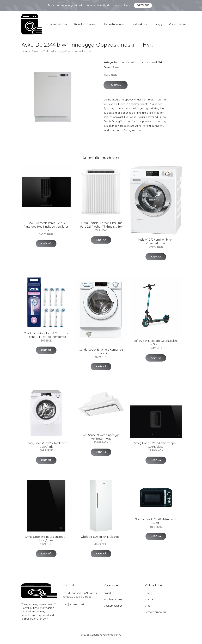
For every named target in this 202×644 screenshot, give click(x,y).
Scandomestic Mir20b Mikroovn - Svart (156, 524)
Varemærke (177, 26)
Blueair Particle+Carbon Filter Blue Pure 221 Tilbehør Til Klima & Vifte (101, 228)
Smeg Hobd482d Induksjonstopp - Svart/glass (156, 448)
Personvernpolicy (155, 615)
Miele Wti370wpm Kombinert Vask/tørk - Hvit (156, 245)
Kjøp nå (116, 88)
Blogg (158, 26)
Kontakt (149, 603)
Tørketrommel (114, 26)
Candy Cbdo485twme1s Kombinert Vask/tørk (101, 355)
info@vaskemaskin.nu (75, 608)
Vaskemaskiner (56, 26)
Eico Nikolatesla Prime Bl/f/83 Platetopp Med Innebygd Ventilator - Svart (46, 230)
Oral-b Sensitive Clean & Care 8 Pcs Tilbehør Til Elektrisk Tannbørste (46, 338)
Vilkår (148, 609)
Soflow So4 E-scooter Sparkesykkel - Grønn (156, 346)
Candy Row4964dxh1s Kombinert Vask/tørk (46, 448)
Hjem (25, 54)
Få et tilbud (143, 5)
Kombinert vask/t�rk (152, 66)
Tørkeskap (139, 26)
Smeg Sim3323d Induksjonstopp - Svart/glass (46, 542)
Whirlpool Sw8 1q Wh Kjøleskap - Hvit (101, 542)
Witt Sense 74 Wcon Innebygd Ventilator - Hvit (101, 440)
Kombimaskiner (85, 26)
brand (107, 596)
